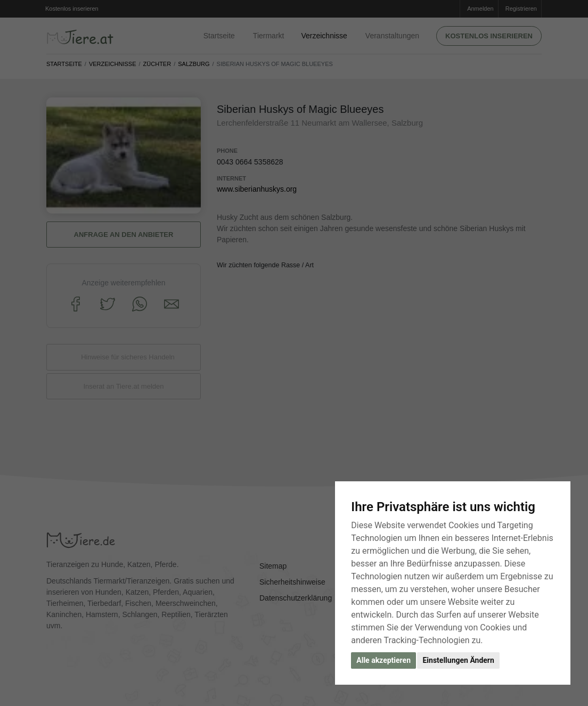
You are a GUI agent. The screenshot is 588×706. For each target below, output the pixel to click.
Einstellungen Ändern (458, 660)
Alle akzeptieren (383, 660)
